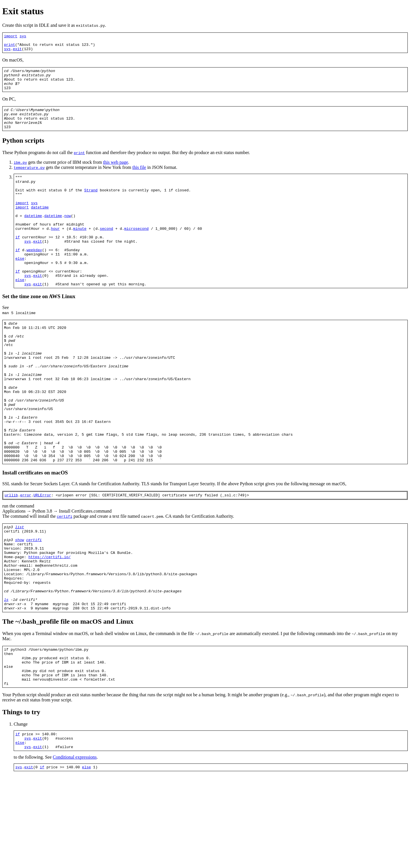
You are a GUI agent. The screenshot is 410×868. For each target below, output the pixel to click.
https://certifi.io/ (50, 627)
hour (55, 251)
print (10, 47)
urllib (11, 558)
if (18, 262)
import (11, 37)
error (26, 558)
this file (139, 179)
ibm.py (20, 174)
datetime (40, 226)
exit (17, 52)
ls (6, 678)
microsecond (136, 251)
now (68, 236)
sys (23, 37)
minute (80, 251)
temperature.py (29, 179)
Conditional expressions (75, 848)
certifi (65, 580)
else (20, 287)
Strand (91, 205)
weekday (34, 277)
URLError (42, 558)
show (20, 606)
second (106, 251)
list (20, 591)
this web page (116, 174)
